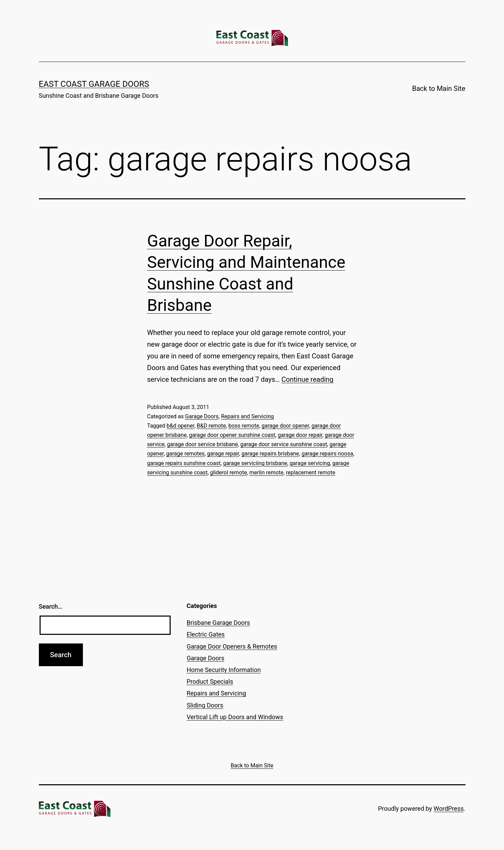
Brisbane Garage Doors (218, 623)
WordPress (448, 809)
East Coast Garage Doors (94, 84)
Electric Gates (206, 634)
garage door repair (300, 435)
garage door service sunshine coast (284, 444)
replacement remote (310, 473)
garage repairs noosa (327, 454)
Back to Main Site (439, 88)
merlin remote (266, 473)
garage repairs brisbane (270, 454)
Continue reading (307, 379)
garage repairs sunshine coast (184, 463)
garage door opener (285, 426)
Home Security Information (224, 670)
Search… (51, 606)
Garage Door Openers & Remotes (232, 646)
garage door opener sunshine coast (232, 435)
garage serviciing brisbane (255, 463)
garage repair (223, 454)
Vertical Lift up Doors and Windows (235, 717)
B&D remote (211, 426)
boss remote (244, 426)
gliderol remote (228, 473)
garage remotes (185, 454)
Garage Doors (202, 416)
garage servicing (310, 463)
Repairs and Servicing (247, 416)
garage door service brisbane (202, 444)
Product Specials (210, 681)
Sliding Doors (205, 705)
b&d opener (180, 426)
